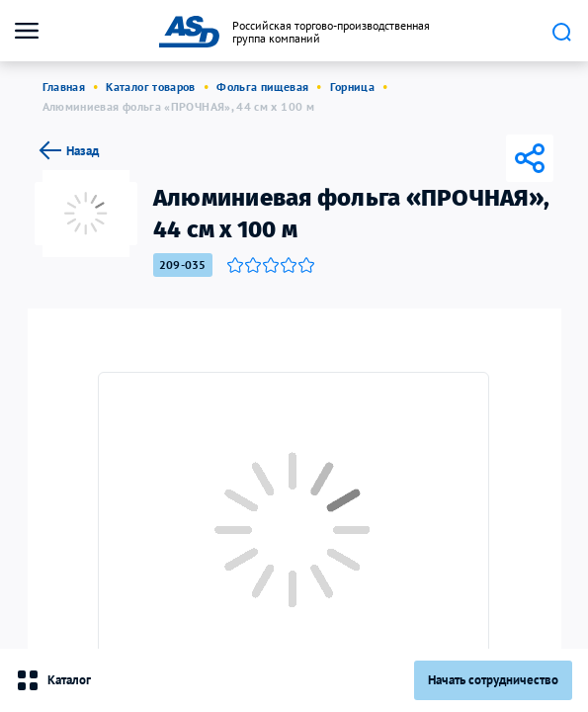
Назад (67, 150)
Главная (64, 87)
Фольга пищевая (262, 87)
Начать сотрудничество (493, 680)
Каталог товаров (150, 87)
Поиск (561, 32)
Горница (353, 87)
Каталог (53, 680)
